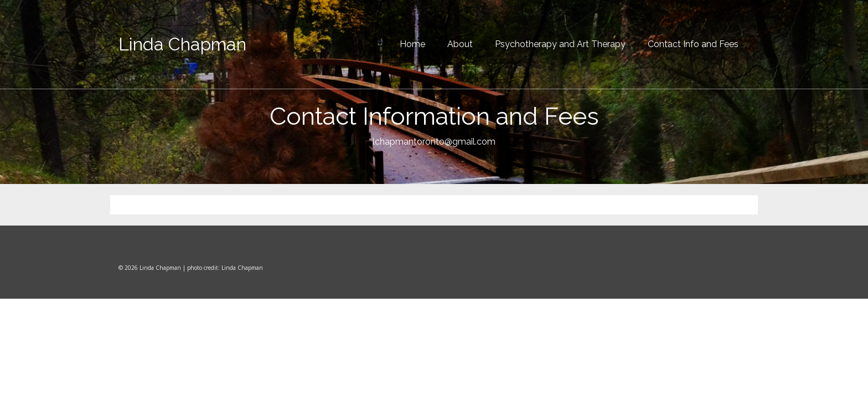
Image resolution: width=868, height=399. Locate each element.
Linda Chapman (182, 44)
